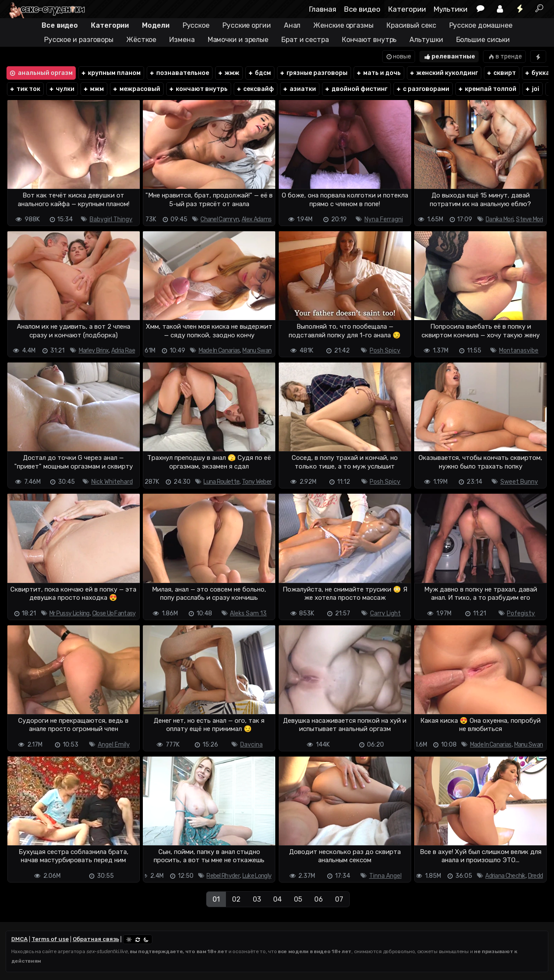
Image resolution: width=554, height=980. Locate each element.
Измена (182, 40)
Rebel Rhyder (223, 876)
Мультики (451, 9)
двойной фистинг (356, 89)
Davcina (251, 745)
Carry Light (385, 613)
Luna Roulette (221, 482)
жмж (228, 73)
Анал (292, 25)
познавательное (179, 73)
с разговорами (422, 89)
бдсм (259, 73)
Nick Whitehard (112, 482)
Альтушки (426, 40)
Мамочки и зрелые (238, 40)
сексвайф (255, 89)
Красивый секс (411, 25)
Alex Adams (256, 219)
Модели (156, 25)
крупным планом (111, 73)
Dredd (536, 876)
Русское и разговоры (79, 40)
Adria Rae (123, 351)
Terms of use (50, 939)
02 (236, 899)
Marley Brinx (94, 351)
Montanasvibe (519, 351)
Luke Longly (257, 876)
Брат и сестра (305, 40)
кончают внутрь (198, 89)
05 (298, 899)
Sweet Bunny (519, 482)
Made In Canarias (219, 351)
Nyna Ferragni (384, 219)
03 (257, 899)
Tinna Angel (385, 876)
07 (339, 899)
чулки (61, 89)
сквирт (501, 73)
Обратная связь (96, 939)
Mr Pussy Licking (69, 613)
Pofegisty (521, 613)
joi (532, 89)
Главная (323, 9)
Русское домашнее (481, 25)
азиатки (299, 89)
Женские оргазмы (343, 25)
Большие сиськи (483, 40)
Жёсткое (141, 40)
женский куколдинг (443, 73)
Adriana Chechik (505, 876)
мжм (93, 89)
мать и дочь (378, 73)
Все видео (362, 9)
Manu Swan (257, 351)
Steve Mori (529, 219)
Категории (407, 9)
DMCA (19, 939)
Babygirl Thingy (111, 219)
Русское (196, 25)
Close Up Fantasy (114, 613)
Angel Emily (114, 745)
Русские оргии (247, 25)
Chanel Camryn (220, 219)
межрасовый (136, 89)
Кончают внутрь (369, 40)
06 (319, 899)
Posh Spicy (385, 351)
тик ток (25, 89)
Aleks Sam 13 (248, 613)
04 (277, 899)
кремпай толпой (487, 89)
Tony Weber (257, 482)
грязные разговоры (313, 73)
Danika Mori (499, 219)
